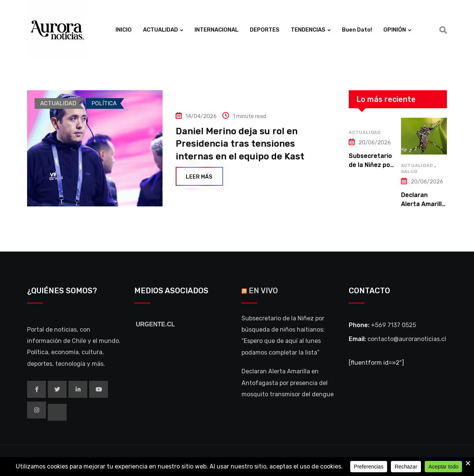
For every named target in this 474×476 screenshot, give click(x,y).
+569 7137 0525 (393, 325)
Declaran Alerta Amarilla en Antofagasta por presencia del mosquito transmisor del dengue (288, 383)
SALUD (409, 171)
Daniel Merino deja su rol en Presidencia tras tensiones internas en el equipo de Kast (240, 144)
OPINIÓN (395, 30)
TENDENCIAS (308, 30)
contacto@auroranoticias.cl (407, 339)
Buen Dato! (357, 30)
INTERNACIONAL (216, 30)
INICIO (124, 30)
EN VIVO (263, 291)
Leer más (199, 177)
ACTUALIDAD (160, 30)
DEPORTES (265, 30)
